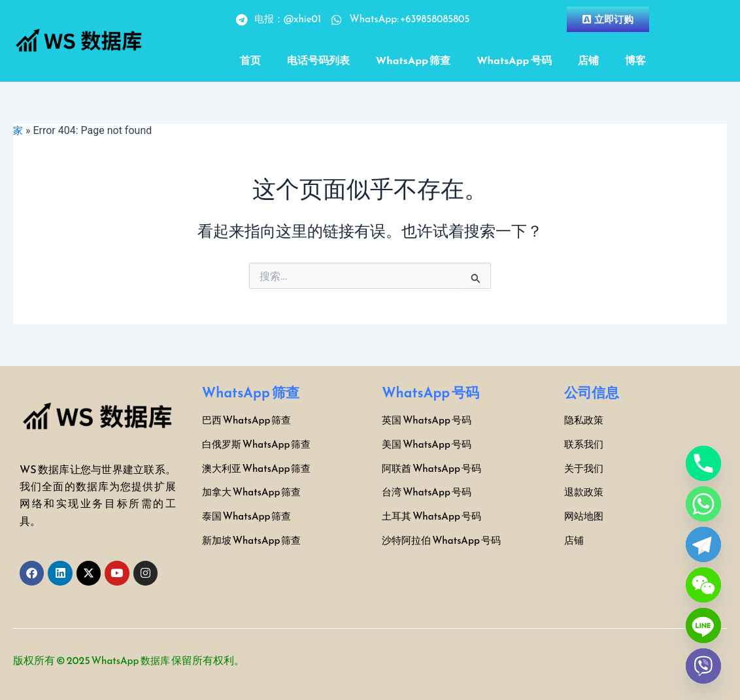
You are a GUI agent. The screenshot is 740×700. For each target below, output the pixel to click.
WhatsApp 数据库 (133, 660)
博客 (635, 60)
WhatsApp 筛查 (413, 60)
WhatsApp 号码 (514, 60)
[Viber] (703, 666)
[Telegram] (703, 544)
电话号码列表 (318, 60)
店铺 (588, 60)
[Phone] (703, 463)
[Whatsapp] (703, 504)
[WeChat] (703, 585)
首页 (250, 60)
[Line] (703, 625)
